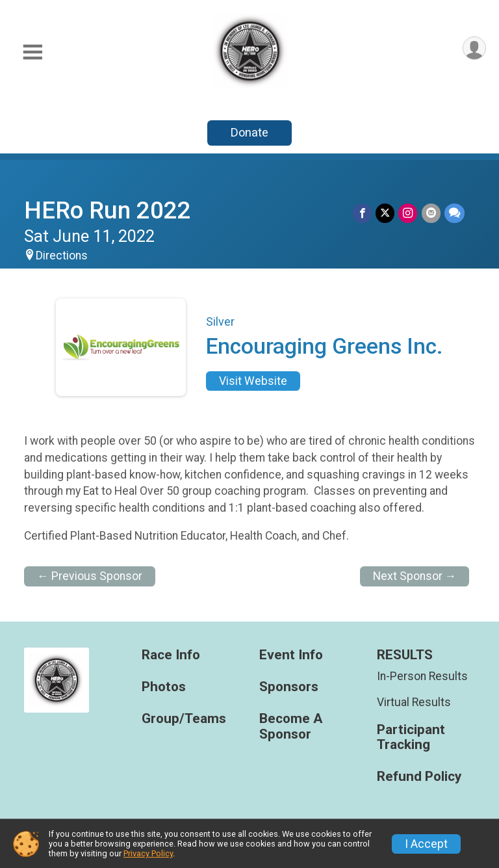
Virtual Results (414, 702)
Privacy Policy (148, 853)
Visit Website (253, 381)
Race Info (171, 655)
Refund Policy (419, 777)
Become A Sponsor (291, 727)
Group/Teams (184, 719)
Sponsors (289, 687)
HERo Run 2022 (108, 210)
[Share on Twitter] (386, 213)
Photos (164, 687)
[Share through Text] (454, 213)
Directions (62, 256)
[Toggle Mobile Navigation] (32, 52)
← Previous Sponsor (90, 576)
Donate (249, 132)
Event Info (291, 655)
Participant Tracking (411, 738)
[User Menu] (474, 48)
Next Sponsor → (415, 576)
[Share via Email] (431, 213)
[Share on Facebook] (363, 213)
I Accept (426, 844)
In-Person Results (422, 676)
